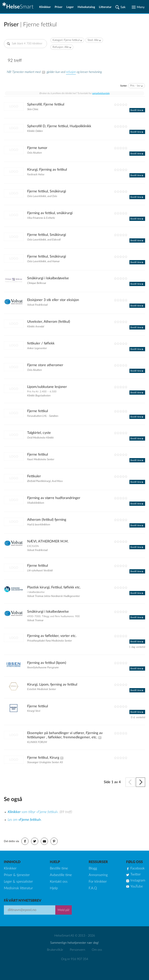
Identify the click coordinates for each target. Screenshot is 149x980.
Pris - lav (135, 86)
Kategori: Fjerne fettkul (66, 40)
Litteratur (105, 7)
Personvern (78, 950)
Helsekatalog (86, 7)
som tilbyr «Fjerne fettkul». (34, 812)
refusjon (71, 72)
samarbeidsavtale (101, 93)
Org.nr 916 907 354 (75, 959)
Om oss (97, 950)
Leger (70, 7)
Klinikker (45, 7)
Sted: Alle (93, 40)
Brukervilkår (55, 950)
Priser (59, 7)
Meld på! (64, 910)
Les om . (25, 820)
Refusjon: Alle (61, 47)
